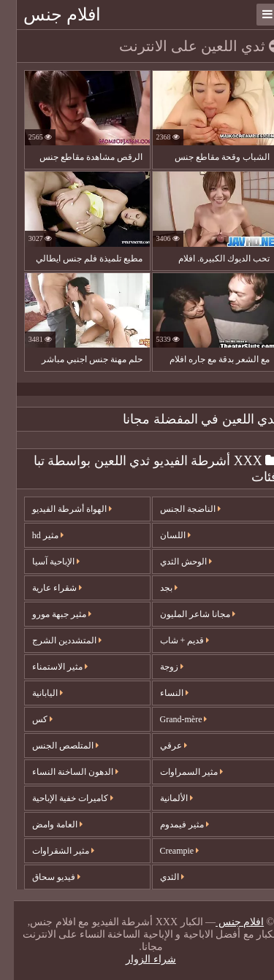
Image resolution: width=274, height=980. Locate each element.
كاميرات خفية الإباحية (59, 798)
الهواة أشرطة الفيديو (58, 509)
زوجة (158, 667)
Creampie (166, 851)
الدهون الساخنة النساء (61, 772)
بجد (155, 588)
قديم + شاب (171, 640)
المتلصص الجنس (52, 746)
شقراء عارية (43, 588)
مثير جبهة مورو (48, 614)
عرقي (160, 746)
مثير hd (34, 535)
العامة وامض (43, 824)
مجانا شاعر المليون (184, 614)
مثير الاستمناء (46, 667)
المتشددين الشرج (53, 640)
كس (28, 719)
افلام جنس (48, 15)
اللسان (161, 535)
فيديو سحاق (42, 877)
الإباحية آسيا (42, 562)
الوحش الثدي (172, 562)
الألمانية (163, 798)
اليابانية (34, 693)
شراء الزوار (137, 959)
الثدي (158, 877)
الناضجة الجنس (176, 509)
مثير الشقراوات (49, 851)
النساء (160, 693)
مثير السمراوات (178, 772)
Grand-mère (170, 719)
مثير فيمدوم (171, 824)
